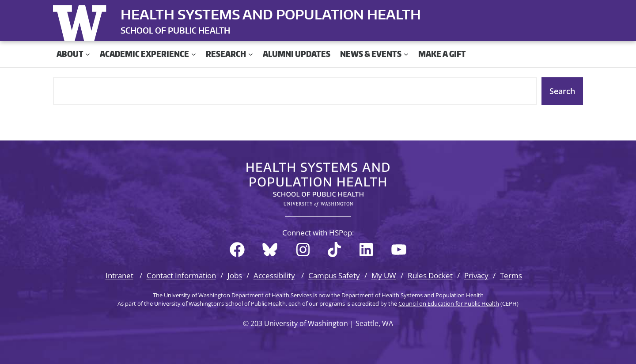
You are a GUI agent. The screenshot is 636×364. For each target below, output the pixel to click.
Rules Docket (430, 275)
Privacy (476, 275)
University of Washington (82, 21)
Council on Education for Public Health (449, 303)
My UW (384, 275)
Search (562, 91)
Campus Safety (334, 275)
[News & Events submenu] (406, 54)
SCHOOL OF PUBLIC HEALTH (175, 30)
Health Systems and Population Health (271, 14)
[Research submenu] (251, 54)
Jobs (235, 275)
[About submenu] (88, 54)
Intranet (119, 275)
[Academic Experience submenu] (194, 54)
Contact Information (181, 275)
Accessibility (274, 275)
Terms (511, 275)
